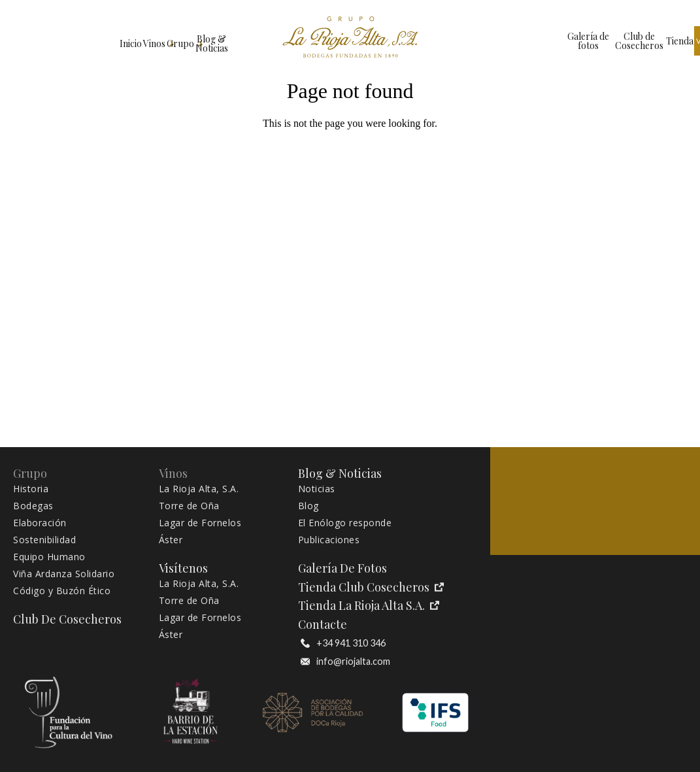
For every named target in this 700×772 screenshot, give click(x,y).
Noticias (317, 489)
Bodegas (33, 506)
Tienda (588, 41)
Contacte (323, 625)
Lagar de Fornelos (200, 523)
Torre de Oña (189, 506)
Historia (31, 489)
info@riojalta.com (345, 662)
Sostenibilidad (44, 540)
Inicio (33, 41)
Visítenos (637, 41)
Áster (171, 540)
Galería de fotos (478, 41)
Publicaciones (329, 540)
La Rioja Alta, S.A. (199, 489)
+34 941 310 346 (343, 643)
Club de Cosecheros (539, 41)
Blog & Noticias (211, 41)
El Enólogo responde (345, 523)
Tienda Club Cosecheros (371, 587)
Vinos (86, 41)
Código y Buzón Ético (62, 591)
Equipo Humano (49, 557)
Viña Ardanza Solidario (64, 574)
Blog (308, 506)
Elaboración (40, 523)
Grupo (142, 41)
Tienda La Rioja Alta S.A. (369, 606)
